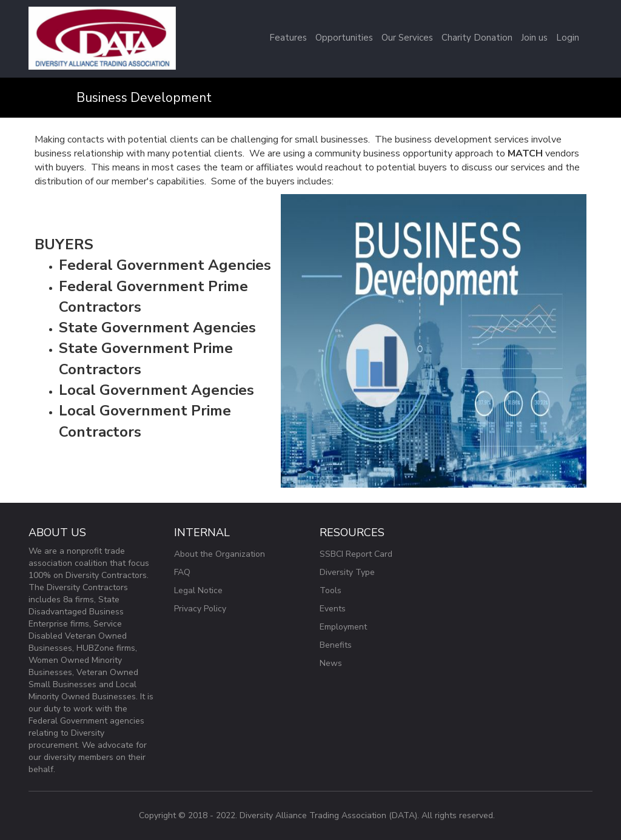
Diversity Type (347, 572)
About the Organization (220, 554)
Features (288, 38)
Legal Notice (198, 590)
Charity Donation (477, 38)
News (331, 663)
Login (568, 38)
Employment (343, 627)
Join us (534, 38)
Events (333, 609)
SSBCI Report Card (356, 554)
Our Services (407, 38)
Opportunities (344, 38)
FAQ (182, 572)
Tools (331, 590)
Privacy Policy (200, 609)
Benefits (336, 645)
